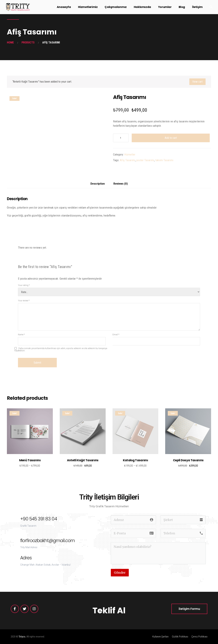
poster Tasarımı (145, 160)
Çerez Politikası (199, 637)
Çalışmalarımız (116, 7)
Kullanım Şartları (161, 637)
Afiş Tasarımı (127, 160)
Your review (24, 301)
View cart (197, 82)
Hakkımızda (142, 7)
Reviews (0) (121, 184)
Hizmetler (130, 154)
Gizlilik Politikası (180, 637)
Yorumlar (165, 7)
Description (98, 184)
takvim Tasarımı (164, 160)
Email (116, 334)
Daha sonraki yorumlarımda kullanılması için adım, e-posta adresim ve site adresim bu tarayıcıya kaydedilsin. (61, 349)
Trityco (22, 637)
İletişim (197, 7)
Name (21, 334)
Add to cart (171, 138)
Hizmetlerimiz (88, 7)
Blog (182, 7)
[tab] (98, 184)
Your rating (24, 285)
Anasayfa (64, 7)
